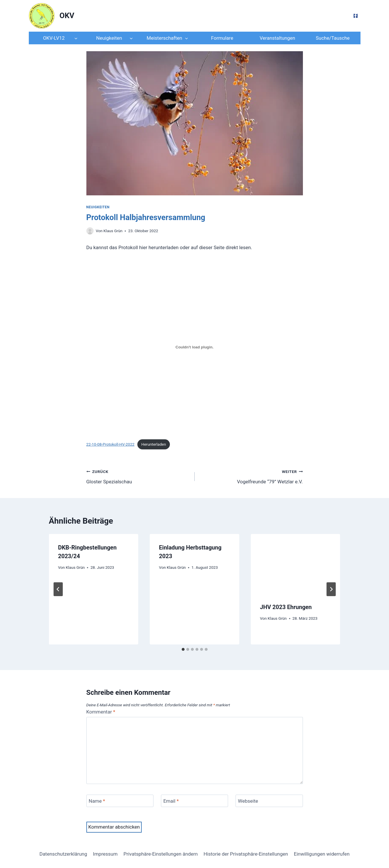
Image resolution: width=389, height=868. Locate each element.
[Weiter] (331, 589)
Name (97, 801)
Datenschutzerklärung (63, 854)
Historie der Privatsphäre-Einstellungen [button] (246, 854)
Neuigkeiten (98, 207)
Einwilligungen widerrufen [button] (322, 854)
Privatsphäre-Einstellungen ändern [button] (161, 854)
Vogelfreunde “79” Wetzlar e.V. (251, 476)
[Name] (120, 801)
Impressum (105, 854)
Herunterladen (154, 444)
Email (171, 801)
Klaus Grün (113, 231)
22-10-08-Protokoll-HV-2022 (110, 444)
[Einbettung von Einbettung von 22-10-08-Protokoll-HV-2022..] (195, 347)
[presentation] (296, 564)
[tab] (183, 649)
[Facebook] (356, 16)
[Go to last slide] (58, 589)
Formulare (222, 38)
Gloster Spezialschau (138, 476)
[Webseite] (269, 801)
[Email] (195, 801)
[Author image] (90, 231)
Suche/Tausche (333, 38)
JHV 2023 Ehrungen (286, 607)
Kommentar (101, 712)
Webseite (248, 801)
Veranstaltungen (278, 38)
